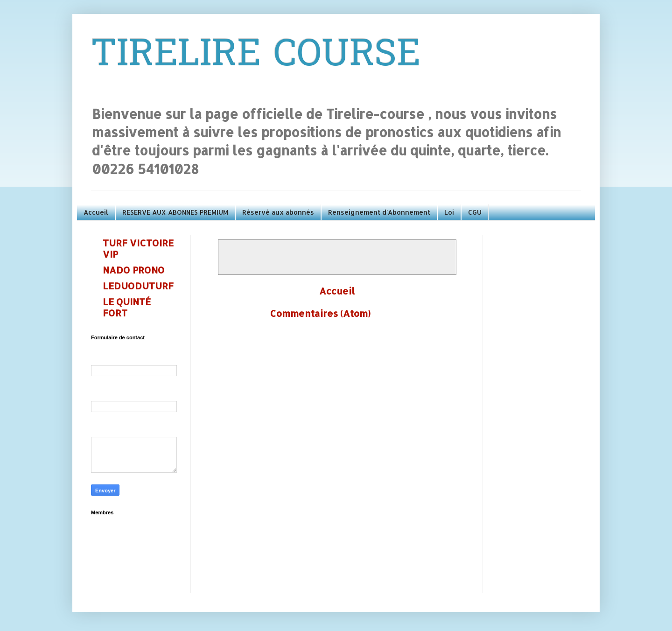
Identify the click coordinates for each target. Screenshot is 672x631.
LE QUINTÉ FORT (127, 307)
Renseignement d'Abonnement (379, 212)
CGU (475, 212)
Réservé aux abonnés (278, 212)
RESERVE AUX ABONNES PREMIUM (175, 212)
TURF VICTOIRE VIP (138, 248)
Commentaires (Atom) (320, 313)
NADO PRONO (134, 270)
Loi (449, 212)
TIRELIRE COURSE (256, 56)
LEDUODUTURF (138, 286)
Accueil (96, 212)
